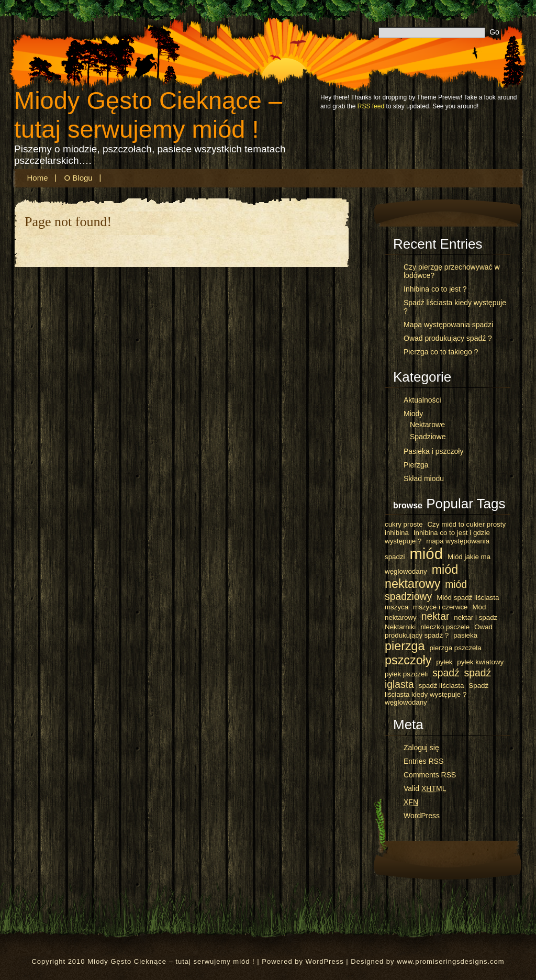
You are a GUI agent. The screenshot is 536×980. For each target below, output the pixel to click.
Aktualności (422, 400)
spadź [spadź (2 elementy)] (446, 673)
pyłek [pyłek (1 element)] (444, 662)
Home (38, 178)
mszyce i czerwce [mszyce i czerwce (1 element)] (440, 607)
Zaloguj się (421, 748)
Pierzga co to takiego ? (441, 352)
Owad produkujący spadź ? (448, 338)
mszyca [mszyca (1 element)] (397, 607)
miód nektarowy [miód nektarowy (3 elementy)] (421, 577)
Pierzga (416, 465)
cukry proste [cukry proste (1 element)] (404, 524)
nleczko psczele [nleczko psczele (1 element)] (445, 627)
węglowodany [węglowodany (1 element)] (406, 702)
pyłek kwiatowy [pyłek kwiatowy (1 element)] (480, 662)
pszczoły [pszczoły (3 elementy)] (408, 660)
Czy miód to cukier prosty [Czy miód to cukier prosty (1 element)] (466, 524)
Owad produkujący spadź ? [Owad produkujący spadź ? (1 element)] (439, 631)
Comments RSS (430, 775)
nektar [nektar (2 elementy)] (435, 616)
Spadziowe (428, 437)
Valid (425, 788)
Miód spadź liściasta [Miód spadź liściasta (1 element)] (468, 598)
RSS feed (371, 106)
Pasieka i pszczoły (433, 451)
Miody (413, 414)
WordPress (422, 816)
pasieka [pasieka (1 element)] (465, 635)
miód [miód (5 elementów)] (426, 554)
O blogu (79, 178)
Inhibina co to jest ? (435, 289)
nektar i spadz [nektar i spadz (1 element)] (476, 617)
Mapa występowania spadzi (448, 325)
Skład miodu (424, 478)
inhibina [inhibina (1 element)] (397, 533)
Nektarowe (427, 425)
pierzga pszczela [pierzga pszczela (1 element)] (455, 648)
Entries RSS (423, 761)
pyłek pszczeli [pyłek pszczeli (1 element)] (406, 674)
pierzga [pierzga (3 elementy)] (405, 646)
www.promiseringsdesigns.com (450, 961)
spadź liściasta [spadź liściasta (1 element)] (442, 686)
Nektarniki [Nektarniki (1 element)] (400, 627)
